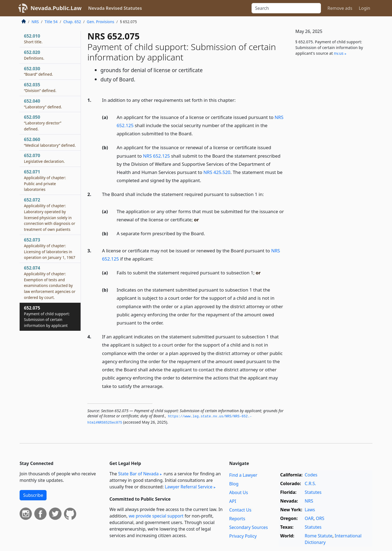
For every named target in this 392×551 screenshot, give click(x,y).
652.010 (33, 39)
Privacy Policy (243, 536)
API (233, 501)
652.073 (50, 248)
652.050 (43, 123)
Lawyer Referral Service (189, 487)
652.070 (44, 158)
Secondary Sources (249, 527)
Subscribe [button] (33, 495)
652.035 (40, 87)
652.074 (50, 282)
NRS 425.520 (217, 172)
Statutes (313, 492)
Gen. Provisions (101, 22)
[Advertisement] (332, 151)
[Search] (286, 8)
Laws (310, 510)
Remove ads (340, 8)
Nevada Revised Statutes (115, 8)
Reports (237, 519)
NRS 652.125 (156, 156)
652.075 (47, 316)
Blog (234, 484)
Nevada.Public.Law (56, 8)
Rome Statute (318, 536)
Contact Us (240, 510)
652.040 (43, 104)
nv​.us (339, 53)
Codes (311, 475)
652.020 (34, 55)
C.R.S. (310, 483)
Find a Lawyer (243, 475)
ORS (320, 518)
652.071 (45, 180)
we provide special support (156, 516)
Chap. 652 (72, 22)
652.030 (39, 71)
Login (365, 8)
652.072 (50, 214)
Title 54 (51, 22)
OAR (309, 518)
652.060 (50, 142)
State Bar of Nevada (138, 474)
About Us (239, 492)
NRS (35, 22)
